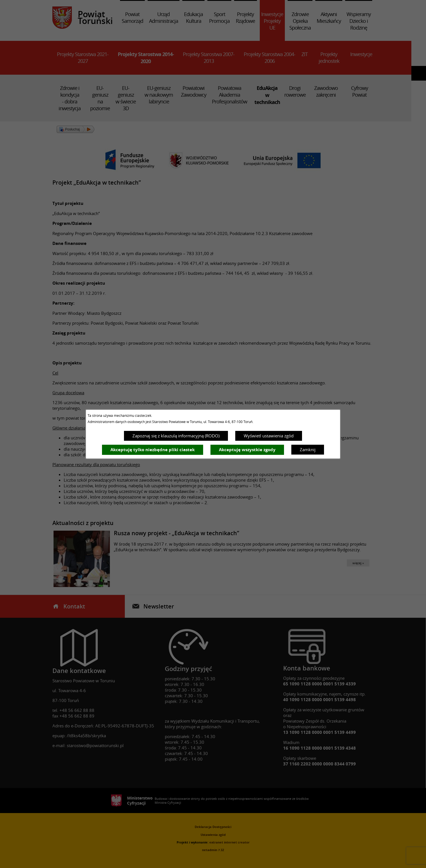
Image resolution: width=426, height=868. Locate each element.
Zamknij (308, 449)
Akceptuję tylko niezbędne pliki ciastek (153, 450)
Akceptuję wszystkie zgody (247, 450)
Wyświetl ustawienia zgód (269, 436)
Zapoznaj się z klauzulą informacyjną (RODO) (176, 436)
